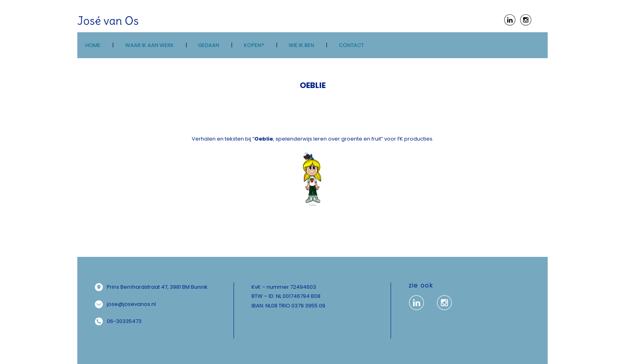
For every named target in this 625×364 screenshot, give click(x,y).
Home (93, 45)
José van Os (108, 21)
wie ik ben (301, 45)
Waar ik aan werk (149, 45)
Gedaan (209, 45)
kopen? (254, 45)
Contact (351, 45)
